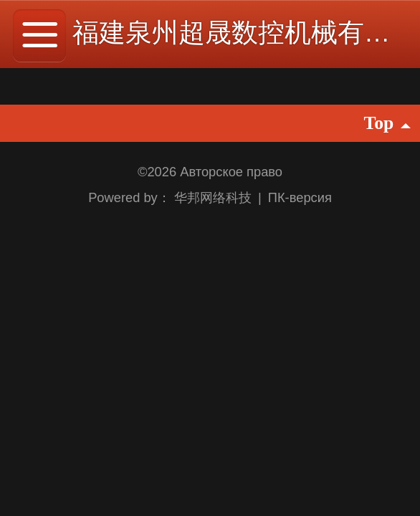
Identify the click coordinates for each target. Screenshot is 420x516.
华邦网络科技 (215, 197)
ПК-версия (300, 197)
